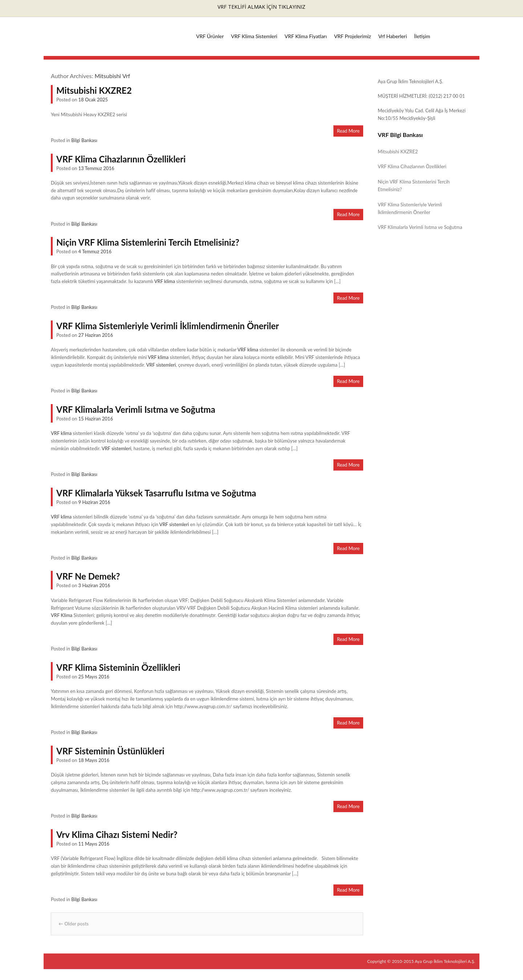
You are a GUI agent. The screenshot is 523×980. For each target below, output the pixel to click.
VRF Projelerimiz (353, 36)
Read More (348, 131)
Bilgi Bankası (84, 140)
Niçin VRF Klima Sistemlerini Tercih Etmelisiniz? (148, 242)
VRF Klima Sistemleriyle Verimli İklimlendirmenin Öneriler (168, 326)
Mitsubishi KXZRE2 (94, 90)
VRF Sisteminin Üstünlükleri (110, 751)
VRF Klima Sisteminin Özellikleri (118, 667)
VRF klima (165, 281)
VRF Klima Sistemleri (254, 36)
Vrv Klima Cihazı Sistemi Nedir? (117, 834)
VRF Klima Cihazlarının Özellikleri (121, 159)
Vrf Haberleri (392, 36)
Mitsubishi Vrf (113, 76)
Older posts (74, 924)
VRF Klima (62, 615)
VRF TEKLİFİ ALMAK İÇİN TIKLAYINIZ (261, 7)
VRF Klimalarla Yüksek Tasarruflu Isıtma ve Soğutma (156, 493)
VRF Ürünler (210, 36)
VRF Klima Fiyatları (305, 36)
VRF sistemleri (161, 365)
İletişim (422, 36)
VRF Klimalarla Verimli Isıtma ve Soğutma (136, 409)
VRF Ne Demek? (88, 576)
